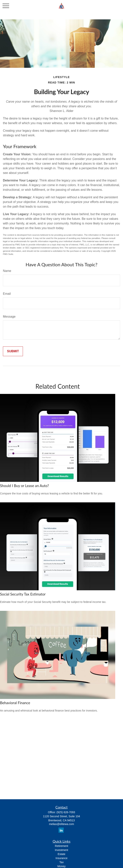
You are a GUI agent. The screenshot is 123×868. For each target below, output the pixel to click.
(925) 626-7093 (66, 812)
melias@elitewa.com (61, 824)
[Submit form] (13, 351)
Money (61, 866)
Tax (62, 862)
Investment (61, 850)
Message (9, 317)
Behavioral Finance (15, 703)
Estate (62, 854)
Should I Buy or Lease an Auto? (24, 486)
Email (7, 294)
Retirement (61, 846)
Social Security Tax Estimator (23, 594)
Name (7, 271)
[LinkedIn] (61, 830)
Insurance (61, 858)
